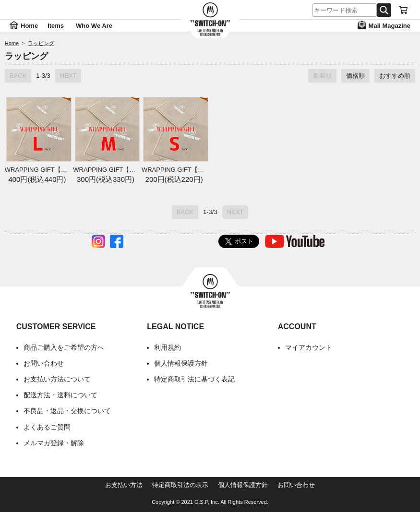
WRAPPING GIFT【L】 (37, 170)
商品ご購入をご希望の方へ (64, 347)
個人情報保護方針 (181, 363)
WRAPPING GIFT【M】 (105, 170)
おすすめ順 (395, 76)
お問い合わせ (44, 363)
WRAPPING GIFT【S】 (174, 170)
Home (12, 43)
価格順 (355, 76)
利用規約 (168, 347)
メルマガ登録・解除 (54, 443)
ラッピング (41, 43)
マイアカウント (309, 347)
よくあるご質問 (47, 427)
